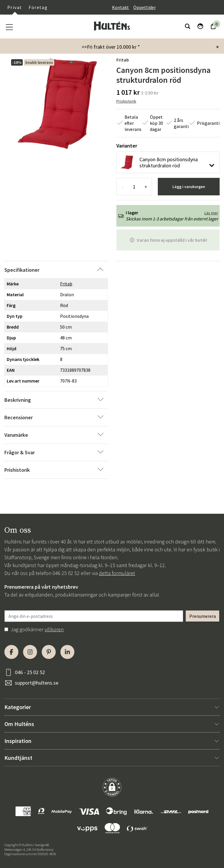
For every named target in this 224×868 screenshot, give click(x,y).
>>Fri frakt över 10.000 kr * (111, 47)
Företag (38, 7)
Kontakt (120, 7)
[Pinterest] (49, 652)
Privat (15, 7)
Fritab (123, 60)
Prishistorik (126, 101)
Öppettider (145, 7)
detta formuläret (117, 573)
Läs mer (211, 213)
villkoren (54, 629)
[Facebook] (11, 652)
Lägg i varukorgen (189, 187)
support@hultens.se (37, 683)
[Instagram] (30, 652)
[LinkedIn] (67, 652)
